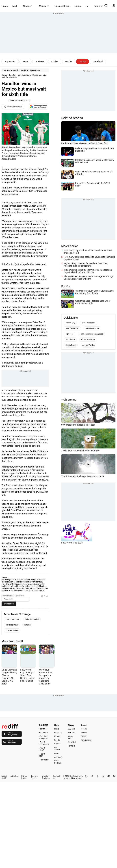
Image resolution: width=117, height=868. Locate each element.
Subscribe (9, 604)
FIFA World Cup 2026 (72, 543)
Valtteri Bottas (12, 625)
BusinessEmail (62, 6)
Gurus (78, 6)
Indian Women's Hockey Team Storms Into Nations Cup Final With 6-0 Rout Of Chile (88, 271)
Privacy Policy (24, 777)
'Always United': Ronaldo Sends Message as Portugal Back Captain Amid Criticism (89, 278)
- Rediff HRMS (42, 749)
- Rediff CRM (42, 755)
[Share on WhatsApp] (86, 777)
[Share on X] (92, 777)
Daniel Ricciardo (88, 340)
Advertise (14, 776)
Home (5, 6)
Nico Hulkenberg (89, 323)
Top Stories (10, 61)
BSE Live (71, 729)
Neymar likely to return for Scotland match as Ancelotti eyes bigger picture (85, 265)
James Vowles (88, 345)
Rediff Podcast (58, 762)
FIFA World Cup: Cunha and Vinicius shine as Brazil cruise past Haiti (88, 252)
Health (84, 729)
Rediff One (43, 733)
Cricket (55, 61)
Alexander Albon (92, 328)
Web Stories (69, 400)
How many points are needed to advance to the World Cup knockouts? (89, 258)
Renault (27, 625)
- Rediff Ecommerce (44, 743)
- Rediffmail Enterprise (44, 737)
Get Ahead (57, 749)
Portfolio (71, 746)
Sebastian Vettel (32, 619)
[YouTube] (109, 777)
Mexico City (70, 323)
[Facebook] (97, 777)
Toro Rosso (70, 340)
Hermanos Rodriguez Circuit (92, 334)
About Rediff (4, 777)
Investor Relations (46, 777)
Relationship (86, 740)
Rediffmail (43, 729)
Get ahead (98, 61)
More (99, 6)
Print (45, 596)
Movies (69, 61)
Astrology (58, 757)
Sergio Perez (71, 345)
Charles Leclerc (12, 630)
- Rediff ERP (44, 760)
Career (84, 736)
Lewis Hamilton (12, 619)
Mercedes (69, 334)
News (27, 6)
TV (87, 6)
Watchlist (72, 742)
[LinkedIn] (114, 777)
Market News (71, 737)
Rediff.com (74, 776)
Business (40, 61)
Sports (83, 61)
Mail (15, 6)
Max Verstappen (72, 328)
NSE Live (71, 733)
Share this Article (13, 107)
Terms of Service (35, 777)
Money (44, 6)
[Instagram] (103, 777)
